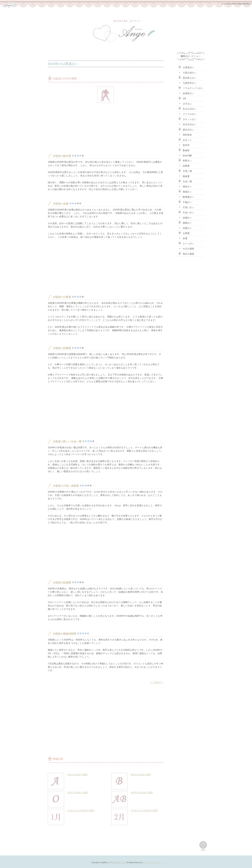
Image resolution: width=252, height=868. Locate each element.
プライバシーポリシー (152, 862)
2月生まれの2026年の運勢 (144, 811)
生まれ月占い (187, 108)
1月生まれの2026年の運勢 (81, 811)
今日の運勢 (186, 248)
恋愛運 (184, 165)
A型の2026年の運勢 (77, 775)
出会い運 (185, 181)
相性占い (185, 186)
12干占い (185, 103)
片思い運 (185, 171)
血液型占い (186, 93)
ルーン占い (186, 243)
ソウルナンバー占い (191, 88)
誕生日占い (186, 129)
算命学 (184, 145)
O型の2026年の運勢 (78, 793)
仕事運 (184, 233)
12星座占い (186, 67)
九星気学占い (187, 83)
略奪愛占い (186, 197)
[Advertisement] (106, 127)
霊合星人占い (187, 78)
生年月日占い (187, 124)
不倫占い (185, 202)
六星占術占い (187, 72)
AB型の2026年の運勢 (142, 793)
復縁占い (185, 191)
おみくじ (185, 140)
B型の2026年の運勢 (141, 775)
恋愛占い (185, 228)
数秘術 (184, 150)
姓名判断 (185, 155)
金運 (183, 238)
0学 (182, 98)
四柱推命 (185, 134)
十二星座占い (157, 682)
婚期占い (185, 222)
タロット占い (187, 119)
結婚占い (185, 217)
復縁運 (184, 176)
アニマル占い (187, 114)
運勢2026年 (121, 862)
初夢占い (185, 160)
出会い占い (186, 212)
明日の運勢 (186, 254)
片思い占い (186, 207)
